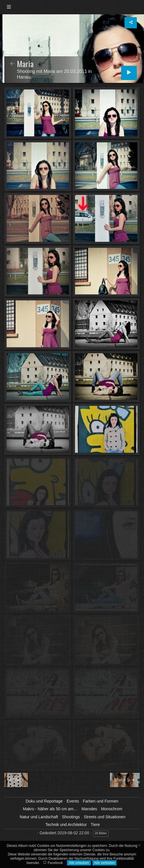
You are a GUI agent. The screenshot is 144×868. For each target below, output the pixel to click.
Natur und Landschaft (39, 817)
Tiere (95, 825)
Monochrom (112, 809)
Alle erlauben (79, 863)
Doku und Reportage (44, 801)
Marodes (89, 809)
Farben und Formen (101, 801)
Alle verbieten (105, 863)
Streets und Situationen (105, 817)
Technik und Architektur (66, 825)
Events (73, 801)
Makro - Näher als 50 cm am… (50, 809)
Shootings (71, 817)
